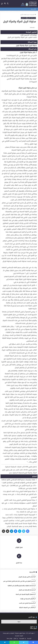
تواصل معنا (10, 638)
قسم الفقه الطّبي (25, 15)
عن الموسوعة (23, 638)
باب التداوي (24, 18)
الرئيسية (33, 15)
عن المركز (16, 638)
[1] (30, 82)
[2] (28, 97)
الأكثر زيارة (33, 9)
